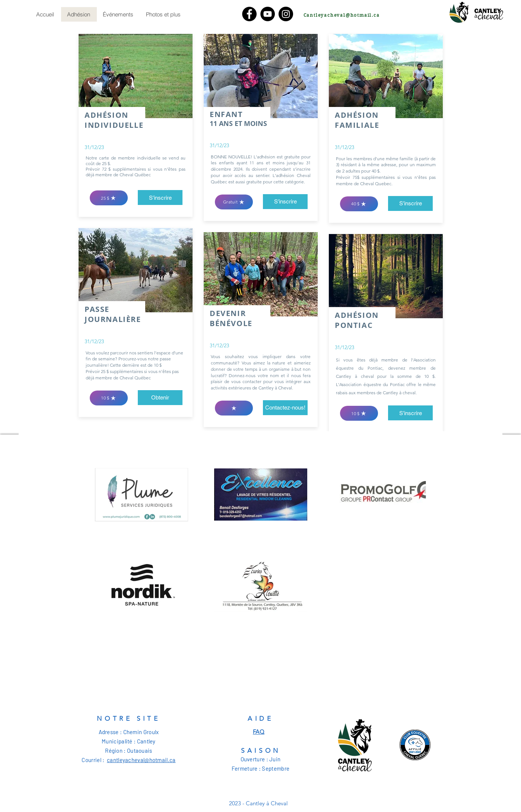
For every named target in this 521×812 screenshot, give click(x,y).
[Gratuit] (234, 202)
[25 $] (109, 198)
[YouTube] (268, 14)
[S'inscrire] (160, 198)
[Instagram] (286, 14)
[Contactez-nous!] (285, 408)
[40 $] (359, 204)
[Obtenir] (160, 398)
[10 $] (109, 398)
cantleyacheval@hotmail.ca (141, 760)
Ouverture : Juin (261, 759)
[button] (410, 413)
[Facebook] (249, 14)
